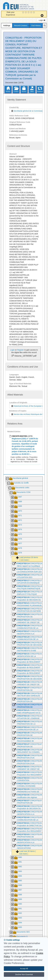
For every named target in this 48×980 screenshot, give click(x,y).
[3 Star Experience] (29, 12)
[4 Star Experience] (32, 12)
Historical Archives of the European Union (28, 406)
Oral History (36, 26)
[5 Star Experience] (34, 12)
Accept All (24, 969)
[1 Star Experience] (23, 12)
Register (20, 350)
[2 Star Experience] (26, 12)
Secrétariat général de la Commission (27, 111)
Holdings (7, 26)
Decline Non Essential (24, 974)
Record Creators (21, 26)
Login (42, 20)
